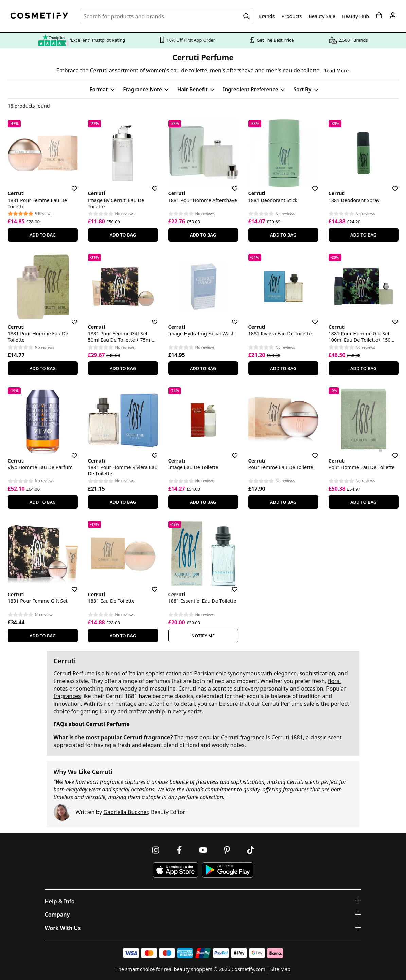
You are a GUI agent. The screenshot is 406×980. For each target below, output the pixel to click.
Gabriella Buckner (126, 812)
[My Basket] (379, 15)
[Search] (247, 16)
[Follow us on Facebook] (179, 850)
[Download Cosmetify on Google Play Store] (228, 870)
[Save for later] (70, 185)
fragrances (67, 696)
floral (334, 681)
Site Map (280, 969)
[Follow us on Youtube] (203, 850)
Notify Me (203, 636)
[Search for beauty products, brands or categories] (167, 16)
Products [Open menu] (292, 16)
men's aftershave (232, 70)
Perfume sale (297, 704)
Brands (267, 16)
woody (128, 689)
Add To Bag (43, 235)
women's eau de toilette (176, 70)
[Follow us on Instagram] (156, 850)
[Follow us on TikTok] (251, 850)
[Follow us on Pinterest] (227, 850)
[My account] (393, 15)
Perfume (84, 673)
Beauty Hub (356, 16)
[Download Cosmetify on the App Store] (175, 870)
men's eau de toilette (293, 70)
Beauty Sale (322, 16)
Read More (336, 70)
